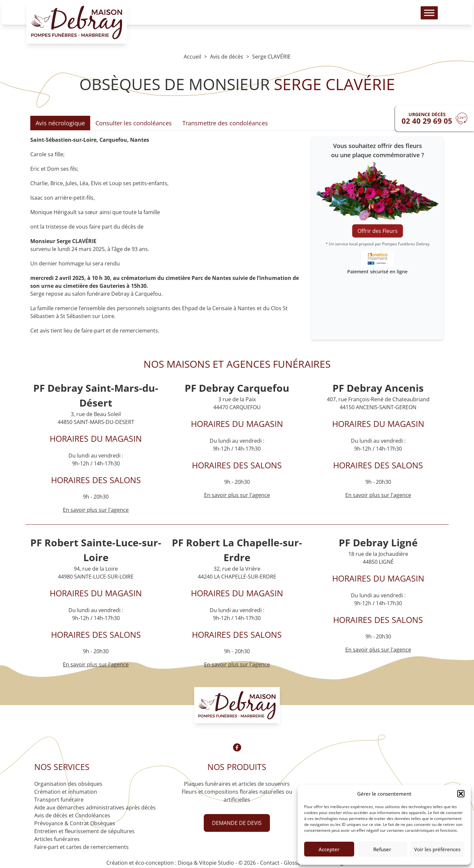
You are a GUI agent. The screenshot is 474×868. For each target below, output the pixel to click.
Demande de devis (237, 823)
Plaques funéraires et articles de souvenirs (237, 784)
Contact (270, 863)
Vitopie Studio (217, 863)
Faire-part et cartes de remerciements (81, 847)
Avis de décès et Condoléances (72, 815)
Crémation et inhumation (66, 792)
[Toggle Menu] (429, 17)
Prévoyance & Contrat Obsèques (75, 823)
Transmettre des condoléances (225, 123)
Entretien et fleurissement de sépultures (84, 831)
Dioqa (185, 863)
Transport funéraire (59, 800)
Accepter (329, 849)
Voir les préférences (437, 849)
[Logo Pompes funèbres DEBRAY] (77, 26)
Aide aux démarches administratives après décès (95, 807)
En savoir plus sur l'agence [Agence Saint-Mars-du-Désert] (96, 510)
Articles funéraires (57, 839)
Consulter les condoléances (134, 123)
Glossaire (295, 863)
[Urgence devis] (434, 118)
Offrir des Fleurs (378, 231)
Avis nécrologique (60, 123)
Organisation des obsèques (68, 784)
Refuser (382, 849)
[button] (461, 794)
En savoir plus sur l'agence (237, 495)
